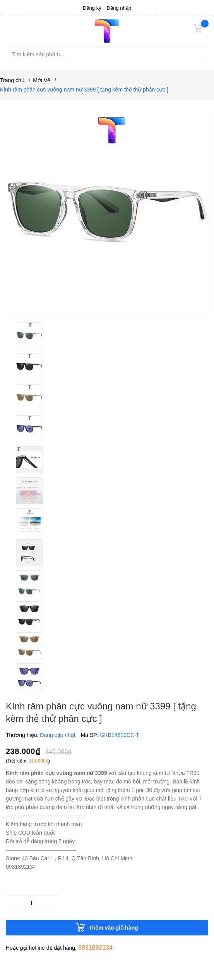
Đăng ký (92, 8)
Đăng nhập (119, 8)
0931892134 (95, 948)
